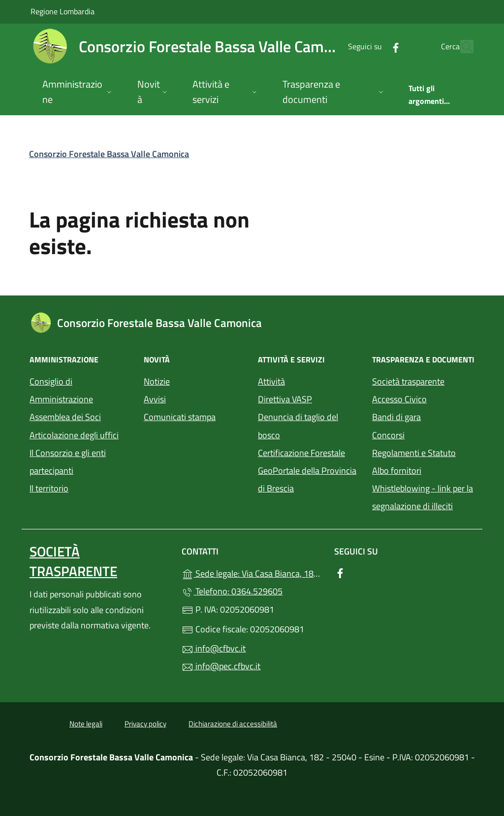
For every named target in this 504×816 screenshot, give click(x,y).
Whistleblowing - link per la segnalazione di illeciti (423, 497)
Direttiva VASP (285, 399)
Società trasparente (408, 381)
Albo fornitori (397, 471)
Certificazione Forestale (301, 453)
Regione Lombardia (63, 11)
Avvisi (155, 399)
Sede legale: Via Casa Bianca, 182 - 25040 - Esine (252, 572)
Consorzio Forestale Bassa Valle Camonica (109, 154)
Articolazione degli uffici (74, 435)
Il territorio (49, 488)
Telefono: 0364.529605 (232, 591)
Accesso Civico (399, 399)
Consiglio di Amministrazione (61, 390)
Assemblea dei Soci (65, 417)
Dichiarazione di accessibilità (233, 724)
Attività (271, 381)
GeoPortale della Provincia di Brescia (309, 479)
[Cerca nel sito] (462, 47)
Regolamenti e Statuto (414, 453)
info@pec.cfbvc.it (221, 666)
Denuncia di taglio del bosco (298, 426)
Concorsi (388, 435)
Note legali (86, 724)
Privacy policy (145, 724)
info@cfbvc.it (214, 648)
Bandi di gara (396, 417)
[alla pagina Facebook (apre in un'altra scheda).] (374, 47)
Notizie (157, 381)
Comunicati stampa (180, 417)
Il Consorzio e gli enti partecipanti (68, 462)
